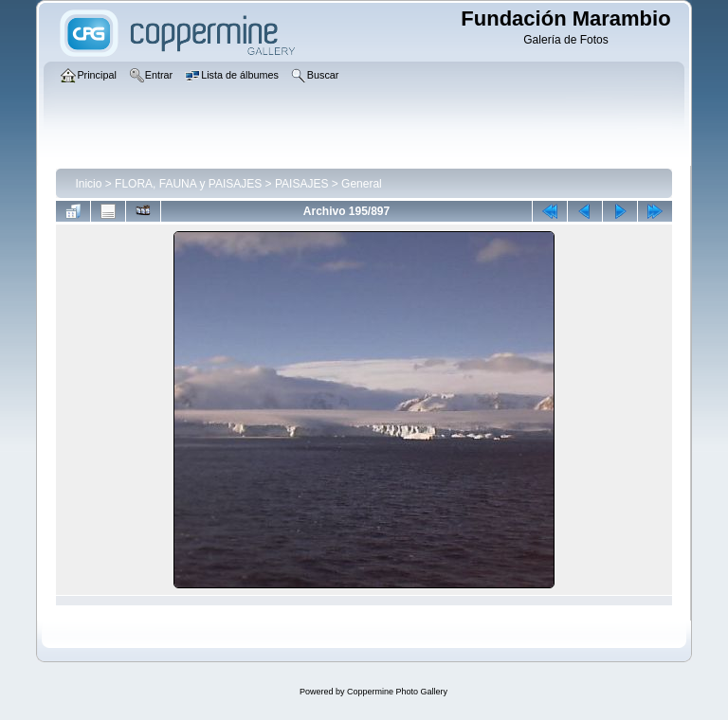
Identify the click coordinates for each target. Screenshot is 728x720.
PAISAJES (301, 184)
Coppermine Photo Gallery (397, 692)
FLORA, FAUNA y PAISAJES (188, 184)
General (362, 184)
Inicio (88, 184)
